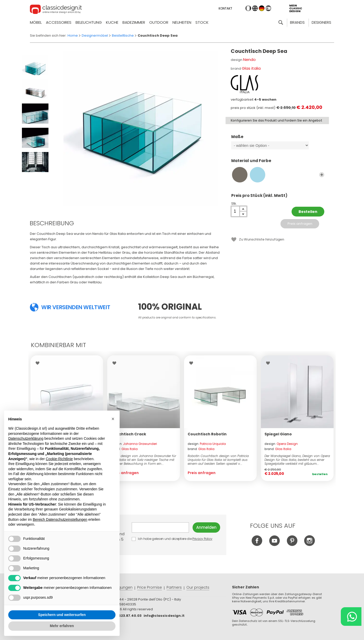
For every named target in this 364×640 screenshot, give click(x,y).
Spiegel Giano (278, 434)
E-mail (160, 527)
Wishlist (39, 363)
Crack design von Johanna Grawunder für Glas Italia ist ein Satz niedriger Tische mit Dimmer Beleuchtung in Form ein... (143, 460)
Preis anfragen (300, 224)
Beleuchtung (89, 22)
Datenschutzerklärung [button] (26, 438)
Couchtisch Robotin (207, 434)
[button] (113, 419)
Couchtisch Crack (129, 434)
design (134, 444)
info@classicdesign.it (164, 616)
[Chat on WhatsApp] (351, 617)
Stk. (234, 203)
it (248, 8)
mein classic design (296, 8)
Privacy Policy (202, 539)
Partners (174, 587)
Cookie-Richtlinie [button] (59, 459)
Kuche (112, 22)
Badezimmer (134, 22)
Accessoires (59, 22)
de (262, 8)
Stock (202, 22)
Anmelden (206, 527)
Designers (321, 22)
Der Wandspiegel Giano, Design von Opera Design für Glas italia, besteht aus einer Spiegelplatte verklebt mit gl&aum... (297, 460)
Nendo (249, 59)
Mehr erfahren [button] (62, 626)
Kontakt (225, 8)
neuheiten (182, 22)
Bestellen (308, 212)
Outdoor (159, 22)
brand (124, 449)
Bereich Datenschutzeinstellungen (60, 519)
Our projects (198, 587)
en (255, 8)
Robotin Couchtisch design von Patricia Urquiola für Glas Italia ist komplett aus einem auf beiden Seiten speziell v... (218, 460)
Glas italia (251, 68)
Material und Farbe (278, 163)
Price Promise (150, 587)
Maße (278, 139)
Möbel (36, 22)
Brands (297, 22)
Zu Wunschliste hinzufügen (262, 239)
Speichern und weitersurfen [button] (62, 615)
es (268, 8)
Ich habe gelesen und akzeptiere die (172, 539)
